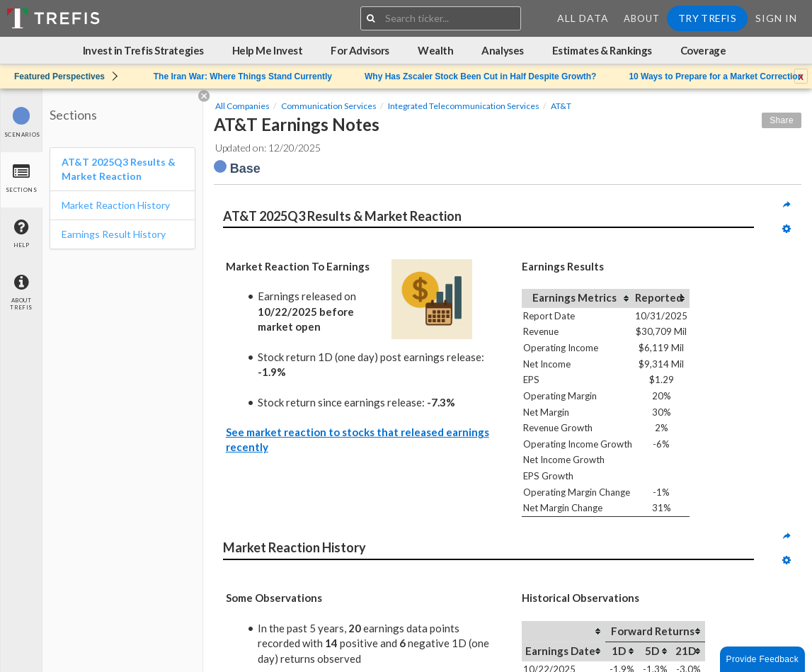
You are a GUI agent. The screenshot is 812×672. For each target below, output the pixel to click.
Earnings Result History (114, 234)
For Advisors (360, 50)
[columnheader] (578, 298)
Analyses (502, 50)
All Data (583, 18)
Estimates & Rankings (602, 50)
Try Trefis (707, 18)
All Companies (242, 106)
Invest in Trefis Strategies (143, 50)
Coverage (703, 50)
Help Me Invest (268, 50)
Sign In (776, 18)
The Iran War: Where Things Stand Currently (243, 76)
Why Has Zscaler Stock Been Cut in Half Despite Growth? (480, 76)
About (642, 18)
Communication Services (329, 106)
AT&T (561, 106)
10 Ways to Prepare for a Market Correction (716, 76)
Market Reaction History (116, 205)
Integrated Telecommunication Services (464, 106)
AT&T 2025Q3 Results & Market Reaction (119, 169)
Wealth (435, 50)
